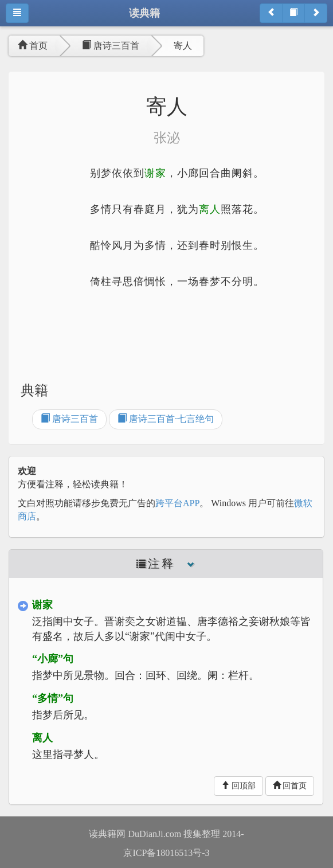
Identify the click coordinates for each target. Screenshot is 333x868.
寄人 (183, 46)
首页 (33, 46)
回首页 (290, 785)
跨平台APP (177, 503)
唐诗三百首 (111, 46)
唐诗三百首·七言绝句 (166, 419)
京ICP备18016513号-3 (166, 853)
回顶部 (238, 785)
